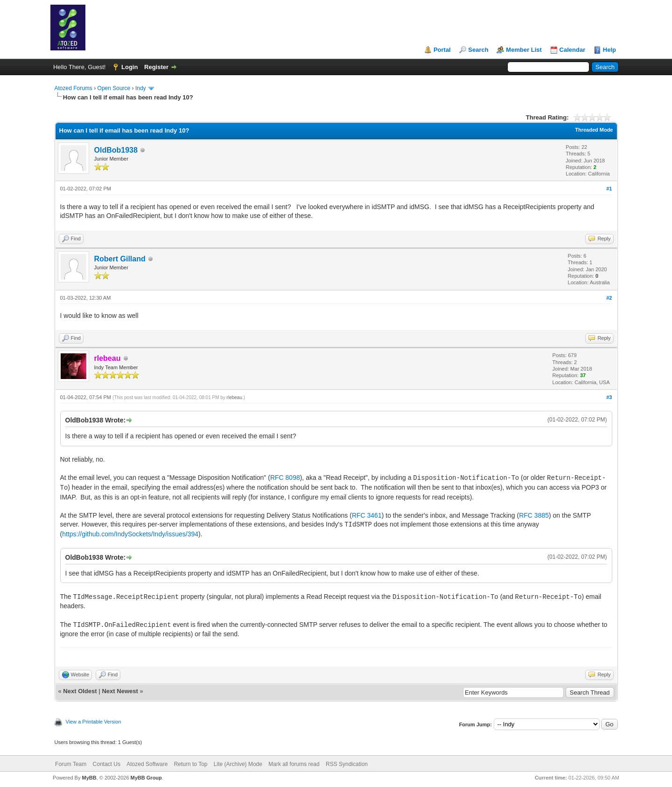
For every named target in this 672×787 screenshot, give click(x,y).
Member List (524, 50)
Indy (141, 88)
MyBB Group (146, 778)
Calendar (573, 50)
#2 (609, 298)
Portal (442, 50)
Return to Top (191, 764)
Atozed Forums (73, 88)
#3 (609, 397)
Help (609, 50)
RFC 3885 (534, 515)
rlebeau (234, 397)
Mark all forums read (294, 764)
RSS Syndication (347, 764)
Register (156, 67)
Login (129, 67)
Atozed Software (147, 764)
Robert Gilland (120, 259)
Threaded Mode (594, 130)
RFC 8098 (285, 478)
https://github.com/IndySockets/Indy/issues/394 (130, 534)
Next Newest (120, 691)
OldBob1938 (116, 150)
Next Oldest (80, 691)
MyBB (89, 778)
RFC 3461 (367, 515)
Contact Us (107, 764)
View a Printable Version (94, 722)
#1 (609, 189)
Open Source (114, 88)
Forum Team (71, 764)
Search (478, 50)
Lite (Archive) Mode (238, 764)
